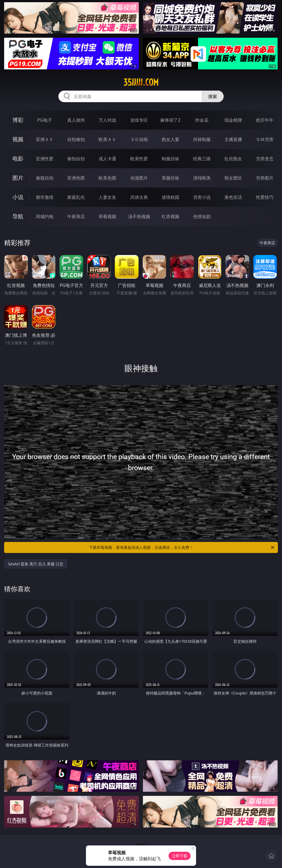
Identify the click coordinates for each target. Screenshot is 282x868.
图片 (18, 178)
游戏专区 (139, 120)
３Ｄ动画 (139, 139)
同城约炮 (45, 216)
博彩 (18, 120)
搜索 (213, 96)
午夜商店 (76, 216)
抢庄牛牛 (265, 120)
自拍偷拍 (76, 139)
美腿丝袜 (170, 178)
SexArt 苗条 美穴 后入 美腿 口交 (36, 564)
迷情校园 (170, 197)
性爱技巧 (265, 197)
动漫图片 (139, 178)
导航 (18, 216)
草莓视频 (107, 216)
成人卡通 (107, 159)
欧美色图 (107, 178)
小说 (18, 197)
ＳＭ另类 (265, 139)
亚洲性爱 (45, 159)
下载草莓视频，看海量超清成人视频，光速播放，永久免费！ (182, 547)
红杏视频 (170, 216)
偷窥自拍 (45, 178)
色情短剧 (202, 216)
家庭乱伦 (76, 197)
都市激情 (45, 197)
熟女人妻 (170, 139)
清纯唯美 (202, 178)
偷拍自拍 (76, 159)
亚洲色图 (76, 178)
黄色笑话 (233, 197)
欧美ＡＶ (107, 139)
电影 (18, 158)
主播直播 (233, 139)
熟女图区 (233, 178)
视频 (18, 139)
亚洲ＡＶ (45, 139)
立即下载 (180, 856)
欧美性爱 (139, 159)
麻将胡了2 (170, 120)
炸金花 (202, 120)
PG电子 (44, 120)
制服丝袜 (170, 159)
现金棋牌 (233, 120)
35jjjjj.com (141, 82)
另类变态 (265, 159)
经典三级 (202, 159)
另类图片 (265, 178)
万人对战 (107, 120)
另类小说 (202, 197)
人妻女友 (107, 197)
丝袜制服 (202, 139)
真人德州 (76, 120)
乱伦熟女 (233, 159)
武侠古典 (139, 197)
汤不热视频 (139, 216)
